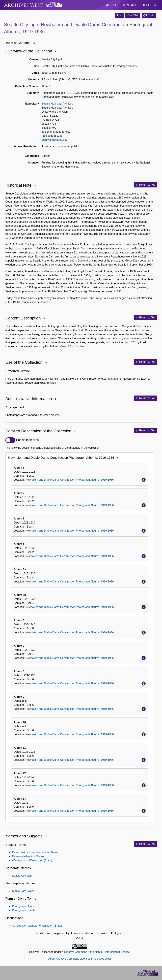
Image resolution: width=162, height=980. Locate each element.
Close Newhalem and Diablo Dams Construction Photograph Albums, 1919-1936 (117, 458)
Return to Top (145, 185)
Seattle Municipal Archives (57, 104)
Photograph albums (24, 906)
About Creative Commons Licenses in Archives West (80, 959)
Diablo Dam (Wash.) (24, 891)
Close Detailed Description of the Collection (75, 432)
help (146, 5)
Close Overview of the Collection (56, 52)
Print (119, 15)
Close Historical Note (35, 186)
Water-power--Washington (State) (32, 860)
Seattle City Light (22, 876)
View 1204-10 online (72, 346)
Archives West (23, 5)
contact (130, 5)
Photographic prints (24, 910)
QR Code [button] (149, 15)
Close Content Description (44, 319)
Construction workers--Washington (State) (37, 926)
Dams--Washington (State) (28, 856)
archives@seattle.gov (54, 140)
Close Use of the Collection (46, 363)
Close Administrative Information (55, 399)
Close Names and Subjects (46, 837)
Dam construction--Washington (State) (35, 852)
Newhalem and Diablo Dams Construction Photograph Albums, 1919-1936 (70, 480)
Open (36, 43)
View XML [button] (133, 15)
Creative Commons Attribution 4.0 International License (97, 952)
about (112, 5)
